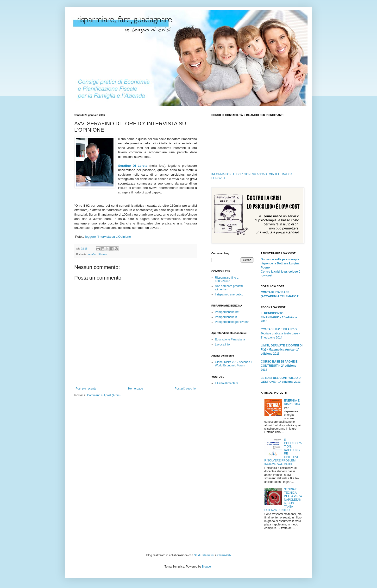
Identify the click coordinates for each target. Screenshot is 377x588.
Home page (136, 389)
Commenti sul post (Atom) (104, 395)
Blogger (207, 567)
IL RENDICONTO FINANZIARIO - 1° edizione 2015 (279, 317)
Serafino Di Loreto (133, 166)
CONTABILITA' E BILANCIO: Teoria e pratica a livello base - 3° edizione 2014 (280, 333)
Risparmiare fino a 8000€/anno (227, 279)
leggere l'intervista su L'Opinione (108, 237)
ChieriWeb (224, 555)
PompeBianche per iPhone (232, 322)
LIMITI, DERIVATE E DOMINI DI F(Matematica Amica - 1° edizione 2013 (282, 350)
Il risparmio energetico (229, 294)
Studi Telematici (204, 555)
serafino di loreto (97, 254)
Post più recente (86, 389)
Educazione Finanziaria (230, 339)
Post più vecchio (185, 389)
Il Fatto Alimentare (227, 383)
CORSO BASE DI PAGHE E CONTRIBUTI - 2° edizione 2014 (279, 366)
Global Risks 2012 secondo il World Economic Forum (234, 364)
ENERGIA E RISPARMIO (292, 402)
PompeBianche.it (226, 317)
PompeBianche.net (227, 312)
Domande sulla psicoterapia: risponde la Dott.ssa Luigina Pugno (280, 263)
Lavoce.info (222, 345)
